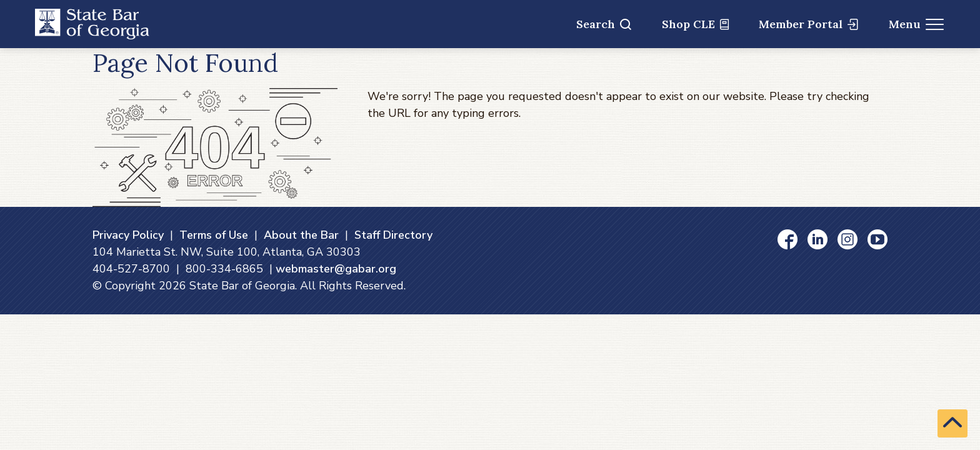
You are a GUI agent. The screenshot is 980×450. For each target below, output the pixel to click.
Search (604, 24)
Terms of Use (214, 235)
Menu (917, 24)
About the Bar (301, 235)
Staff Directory (393, 235)
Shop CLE (695, 24)
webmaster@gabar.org (336, 269)
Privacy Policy (128, 235)
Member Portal (808, 24)
